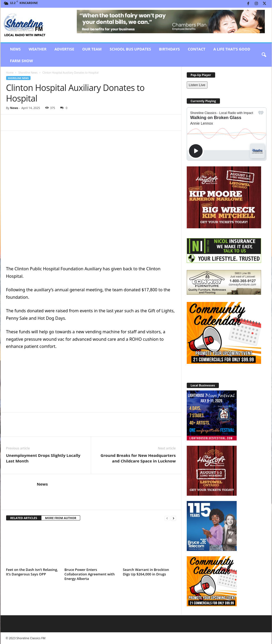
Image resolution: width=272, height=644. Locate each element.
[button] (264, 55)
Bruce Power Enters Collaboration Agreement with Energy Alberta (90, 574)
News (15, 49)
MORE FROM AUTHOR (61, 518)
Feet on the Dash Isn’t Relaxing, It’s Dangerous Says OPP (32, 572)
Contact (197, 49)
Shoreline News (28, 73)
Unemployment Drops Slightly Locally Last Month (43, 458)
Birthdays (169, 49)
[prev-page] (167, 518)
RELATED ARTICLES (24, 518)
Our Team (92, 49)
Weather (38, 49)
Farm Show (22, 61)
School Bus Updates (130, 49)
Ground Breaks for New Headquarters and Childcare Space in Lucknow (138, 458)
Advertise (64, 49)
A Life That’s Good (232, 49)
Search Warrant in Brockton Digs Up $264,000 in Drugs (146, 572)
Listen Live (197, 85)
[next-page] (173, 518)
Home (10, 73)
